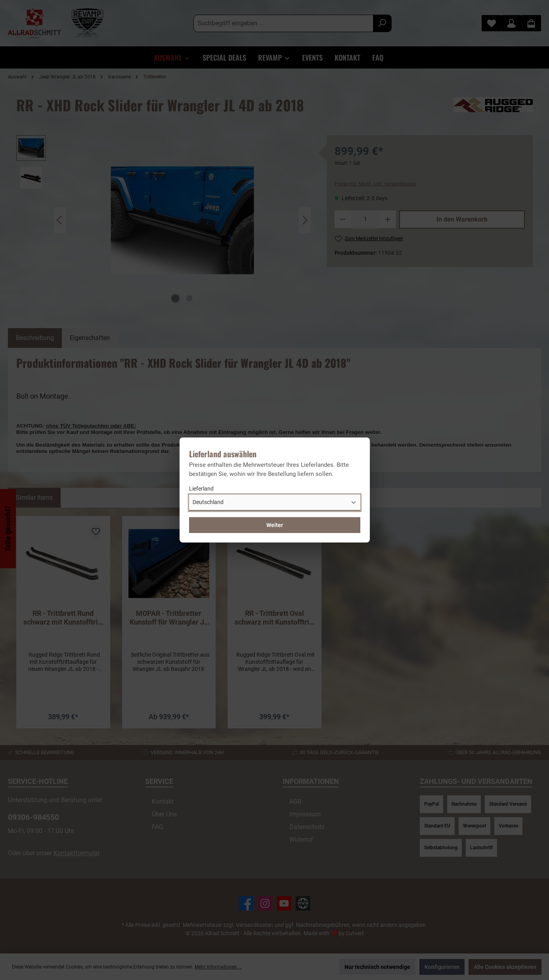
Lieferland (201, 489)
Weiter (275, 525)
